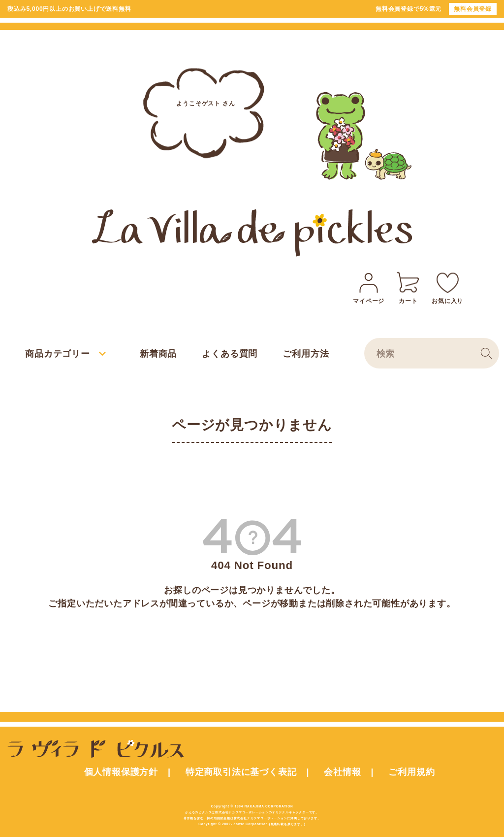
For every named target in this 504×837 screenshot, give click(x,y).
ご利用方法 (306, 354)
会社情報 (342, 772)
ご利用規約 (411, 772)
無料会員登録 (473, 9)
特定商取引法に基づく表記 (241, 772)
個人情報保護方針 (121, 772)
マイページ (369, 286)
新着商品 (158, 354)
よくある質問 (230, 354)
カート (408, 286)
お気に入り (447, 286)
